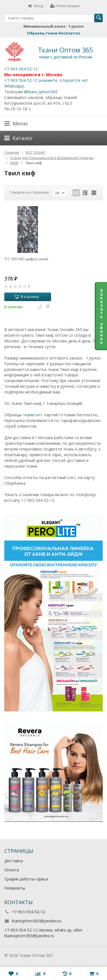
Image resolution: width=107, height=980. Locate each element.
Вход (36, 6)
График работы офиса (26, 879)
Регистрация (65, 6)
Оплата (12, 870)
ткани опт (33, 415)
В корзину (27, 297)
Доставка (14, 861)
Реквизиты (15, 888)
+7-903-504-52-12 (21, 69)
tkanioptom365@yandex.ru (37, 921)
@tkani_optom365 (41, 92)
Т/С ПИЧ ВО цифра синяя (26, 259)
